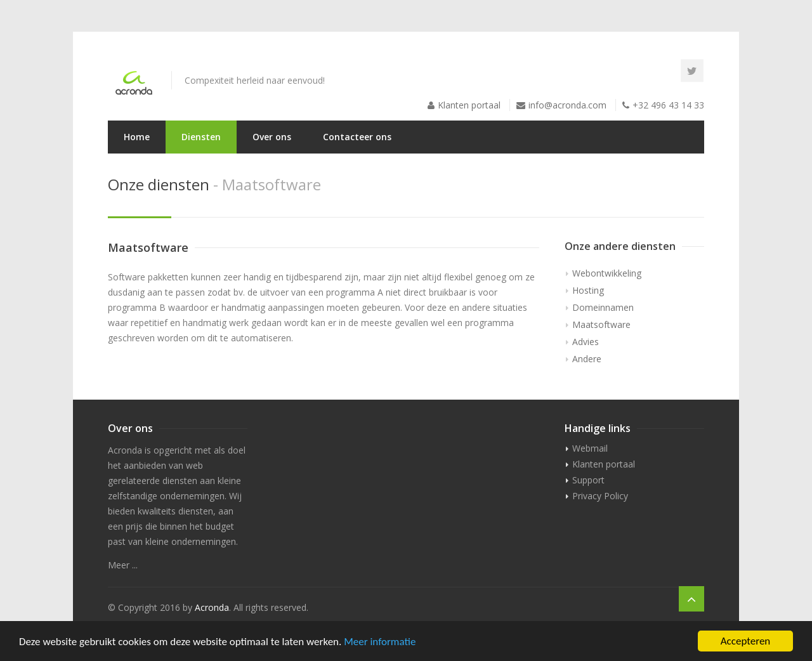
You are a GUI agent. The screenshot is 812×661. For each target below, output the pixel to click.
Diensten (201, 137)
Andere (587, 359)
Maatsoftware (601, 324)
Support (588, 480)
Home (137, 137)
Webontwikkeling (607, 273)
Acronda (212, 607)
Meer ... (123, 565)
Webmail (590, 448)
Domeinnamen (603, 307)
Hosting (588, 290)
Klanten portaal (469, 105)
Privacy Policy (600, 496)
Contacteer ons (357, 137)
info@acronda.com (567, 105)
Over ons (272, 137)
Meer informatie (380, 642)
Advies (586, 342)
